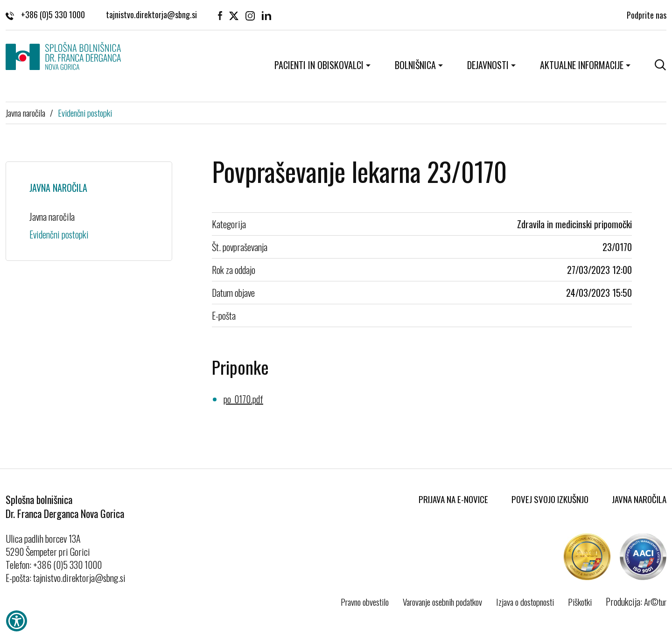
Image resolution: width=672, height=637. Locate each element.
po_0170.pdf (243, 399)
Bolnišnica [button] (415, 65)
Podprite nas (647, 14)
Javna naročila (25, 112)
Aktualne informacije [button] (582, 65)
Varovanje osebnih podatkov (442, 602)
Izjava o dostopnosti (525, 602)
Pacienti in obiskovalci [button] (319, 65)
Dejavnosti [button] (488, 65)
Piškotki (580, 602)
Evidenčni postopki (85, 112)
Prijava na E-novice (453, 499)
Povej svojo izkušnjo (550, 499)
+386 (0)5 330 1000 (45, 14)
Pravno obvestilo (365, 602)
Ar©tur (655, 602)
